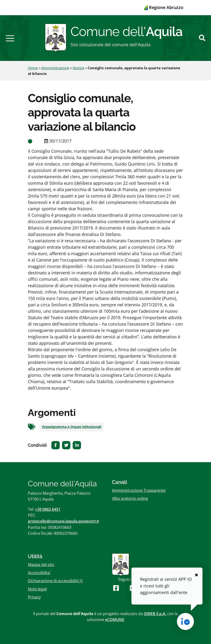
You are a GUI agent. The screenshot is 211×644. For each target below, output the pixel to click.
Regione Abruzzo (164, 7)
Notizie (78, 68)
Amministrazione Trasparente (139, 490)
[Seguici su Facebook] (116, 588)
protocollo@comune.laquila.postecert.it (63, 521)
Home (33, 68)
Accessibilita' (39, 573)
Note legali (37, 589)
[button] (10, 38)
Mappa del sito (41, 565)
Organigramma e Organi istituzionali (72, 427)
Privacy (34, 597)
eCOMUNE (115, 620)
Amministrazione (55, 68)
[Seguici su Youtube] (124, 588)
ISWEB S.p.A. (155, 614)
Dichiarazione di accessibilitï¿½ (55, 581)
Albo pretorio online (130, 498)
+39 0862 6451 (48, 509)
